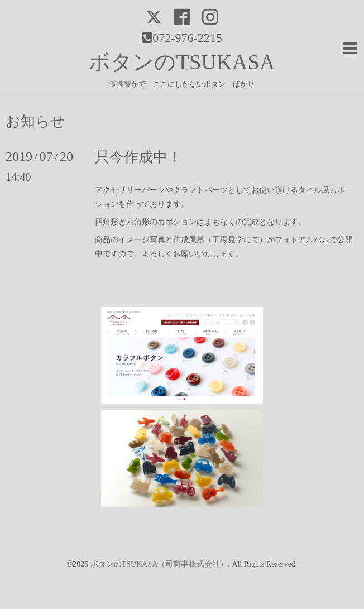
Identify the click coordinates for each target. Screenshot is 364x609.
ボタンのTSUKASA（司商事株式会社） (159, 564)
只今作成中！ (138, 157)
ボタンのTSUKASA (182, 62)
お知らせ (35, 122)
